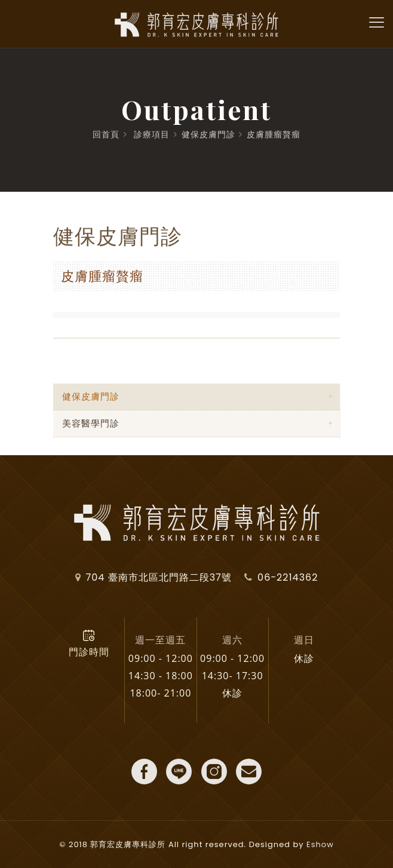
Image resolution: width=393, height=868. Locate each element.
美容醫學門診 (91, 423)
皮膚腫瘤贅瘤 (274, 134)
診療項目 (152, 134)
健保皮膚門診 (208, 134)
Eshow (320, 844)
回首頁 (106, 134)
